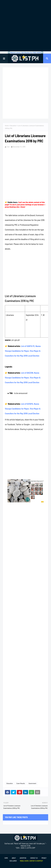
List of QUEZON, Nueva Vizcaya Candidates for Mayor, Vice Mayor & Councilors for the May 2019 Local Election (23, 378)
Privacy (44, 858)
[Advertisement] (26, 26)
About (14, 858)
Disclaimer (13, 861)
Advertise (23, 858)
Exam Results (21, 783)
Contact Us (34, 858)
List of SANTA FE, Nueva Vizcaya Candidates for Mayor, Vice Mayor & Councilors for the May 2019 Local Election (23, 351)
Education (13, 125)
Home (7, 125)
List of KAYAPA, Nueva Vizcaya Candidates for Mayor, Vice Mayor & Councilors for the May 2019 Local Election (23, 409)
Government (32, 783)
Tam (8, 147)
